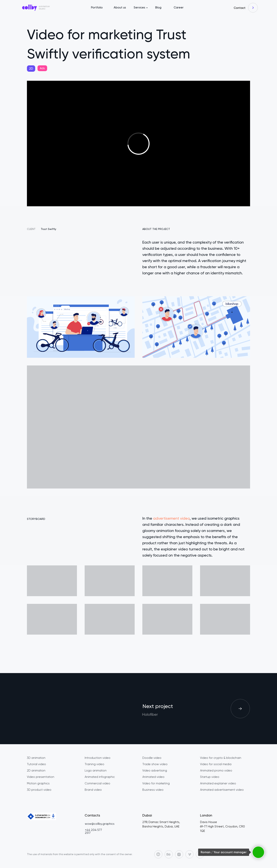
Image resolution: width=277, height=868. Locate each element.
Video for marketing (156, 783)
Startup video (210, 777)
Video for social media (216, 764)
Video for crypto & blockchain (221, 758)
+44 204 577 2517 (93, 831)
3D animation (36, 758)
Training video (94, 764)
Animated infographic (100, 777)
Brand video (93, 790)
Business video (153, 790)
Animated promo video (216, 771)
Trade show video (155, 764)
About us (120, 7)
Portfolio (97, 7)
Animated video (153, 777)
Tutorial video (36, 764)
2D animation (36, 771)
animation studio (44, 8)
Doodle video (152, 758)
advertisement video (171, 518)
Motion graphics (38, 783)
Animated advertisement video (222, 790)
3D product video (39, 790)
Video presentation (41, 777)
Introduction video (98, 758)
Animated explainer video (218, 783)
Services (139, 7)
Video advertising (155, 771)
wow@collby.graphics (100, 824)
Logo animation (96, 771)
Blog (158, 7)
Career (179, 7)
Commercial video (97, 783)
